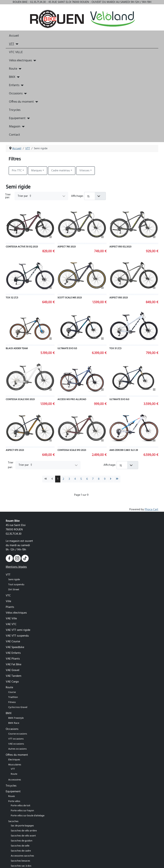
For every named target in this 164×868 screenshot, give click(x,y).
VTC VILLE (16, 52)
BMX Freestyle (16, 718)
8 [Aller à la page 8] (99, 479)
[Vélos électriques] (34, 61)
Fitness (12, 702)
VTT (12, 44)
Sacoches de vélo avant (23, 836)
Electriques (14, 760)
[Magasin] (23, 127)
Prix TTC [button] (17, 171)
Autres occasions (17, 749)
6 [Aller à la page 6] (87, 479)
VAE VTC (11, 624)
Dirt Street (14, 590)
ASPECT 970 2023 (15, 450)
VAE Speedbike (15, 647)
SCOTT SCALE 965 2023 (70, 298)
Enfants (14, 85)
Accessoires (15, 780)
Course (12, 692)
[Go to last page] (117, 479)
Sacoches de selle (20, 846)
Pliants (10, 607)
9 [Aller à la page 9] (105, 479)
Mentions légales (16, 567)
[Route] (19, 69)
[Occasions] (25, 94)
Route (13, 69)
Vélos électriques (20, 61)
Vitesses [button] (84, 171)
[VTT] (16, 44)
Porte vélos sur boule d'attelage (28, 816)
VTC (8, 596)
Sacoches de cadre (21, 851)
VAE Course (13, 642)
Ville (8, 601)
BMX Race (14, 723)
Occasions (16, 94)
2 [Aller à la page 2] (63, 479)
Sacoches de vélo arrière (24, 831)
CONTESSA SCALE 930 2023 (20, 399)
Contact (15, 135)
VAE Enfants (13, 653)
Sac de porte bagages (22, 826)
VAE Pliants (13, 659)
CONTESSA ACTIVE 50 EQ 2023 (22, 247)
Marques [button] (37, 171)
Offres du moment (21, 102)
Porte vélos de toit (20, 806)
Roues (12, 796)
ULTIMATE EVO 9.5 (67, 349)
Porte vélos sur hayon (22, 811)
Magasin (15, 127)
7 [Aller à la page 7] (93, 479)
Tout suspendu (16, 585)
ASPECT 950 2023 (119, 298)
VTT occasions (16, 739)
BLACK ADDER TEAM (17, 349)
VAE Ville (11, 619)
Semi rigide (14, 580)
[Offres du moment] (36, 102)
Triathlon (13, 697)
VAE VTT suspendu (17, 636)
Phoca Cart (151, 510)
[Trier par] (41, 196)
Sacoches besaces (20, 861)
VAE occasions (16, 744)
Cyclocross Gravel (18, 707)
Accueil (14, 36)
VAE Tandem (14, 676)
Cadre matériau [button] (61, 171)
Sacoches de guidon (22, 841)
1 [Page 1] (58, 479)
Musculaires (15, 765)
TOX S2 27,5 (12, 298)
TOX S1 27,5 (115, 349)
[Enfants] (22, 85)
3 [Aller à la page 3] (69, 479)
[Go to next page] (111, 479)
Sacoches (13, 821)
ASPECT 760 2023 (67, 247)
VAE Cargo (12, 682)
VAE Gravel (13, 670)
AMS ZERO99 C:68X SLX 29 (124, 450)
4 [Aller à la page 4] (75, 479)
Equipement (17, 118)
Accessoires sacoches (22, 856)
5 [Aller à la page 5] (81, 479)
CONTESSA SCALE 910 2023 (72, 450)
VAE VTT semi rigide (18, 630)
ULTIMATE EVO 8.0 (119, 399)
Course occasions (18, 734)
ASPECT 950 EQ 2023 (120, 247)
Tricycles (15, 110)
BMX (12, 77)
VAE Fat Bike (14, 665)
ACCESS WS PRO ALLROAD (72, 399)
